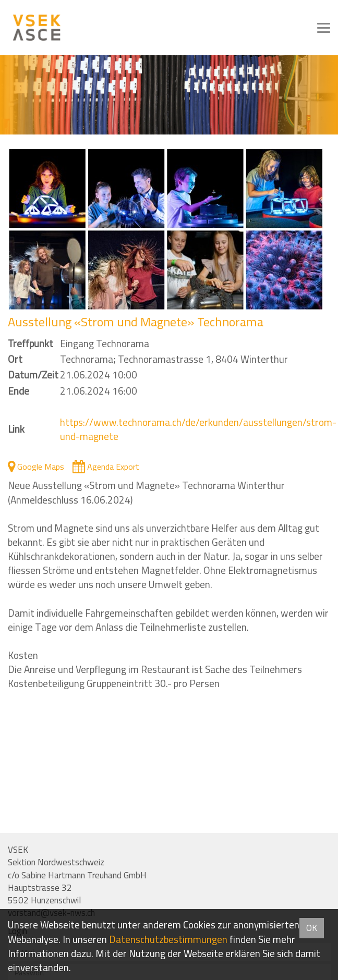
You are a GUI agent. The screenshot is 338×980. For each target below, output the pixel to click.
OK (312, 928)
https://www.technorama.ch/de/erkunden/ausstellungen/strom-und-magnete (198, 429)
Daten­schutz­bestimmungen (168, 939)
